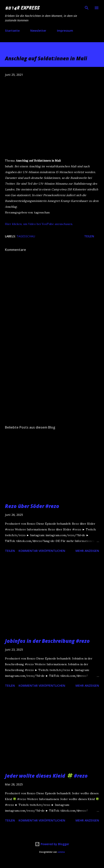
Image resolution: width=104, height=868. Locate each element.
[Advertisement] (39, 386)
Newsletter (38, 31)
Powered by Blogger (52, 844)
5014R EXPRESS (22, 8)
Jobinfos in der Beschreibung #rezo (47, 641)
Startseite (12, 31)
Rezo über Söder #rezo (32, 506)
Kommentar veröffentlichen (42, 551)
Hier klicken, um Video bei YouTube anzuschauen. (39, 224)
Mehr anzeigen (87, 551)
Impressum (65, 31)
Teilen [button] (89, 236)
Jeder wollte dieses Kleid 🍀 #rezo (46, 776)
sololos (61, 852)
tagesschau (26, 236)
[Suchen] (87, 7)
